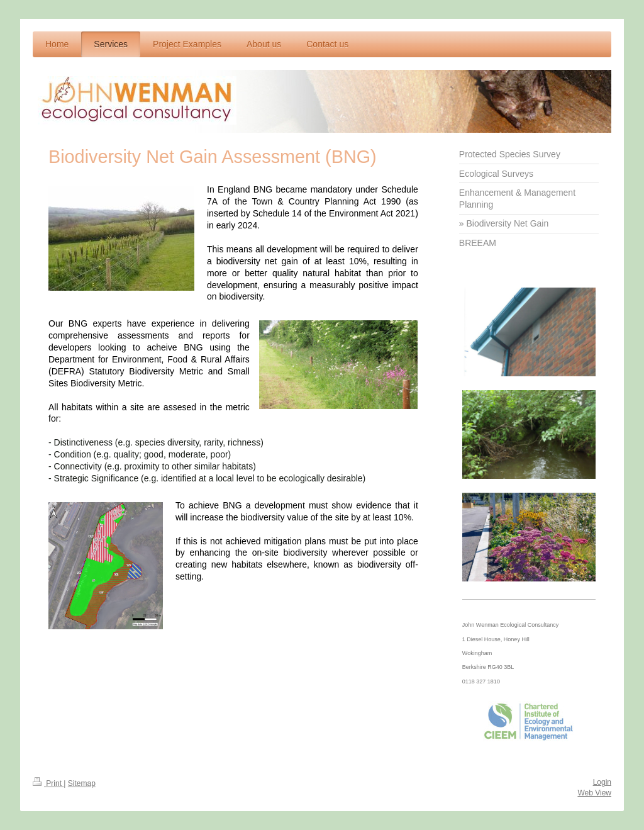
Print (48, 783)
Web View (594, 793)
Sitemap (82, 783)
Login (602, 782)
